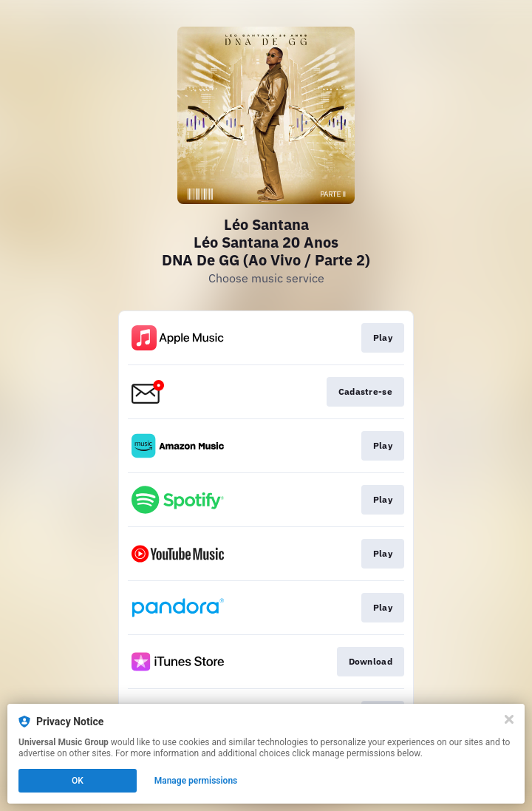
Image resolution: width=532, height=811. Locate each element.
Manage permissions (196, 781)
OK (78, 781)
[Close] (509, 719)
